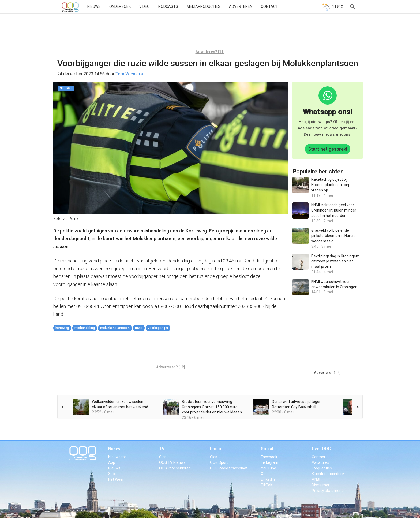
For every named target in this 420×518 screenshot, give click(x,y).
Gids (163, 457)
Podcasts (168, 6)
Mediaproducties (204, 6)
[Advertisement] (210, 34)
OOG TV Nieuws (172, 463)
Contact (269, 6)
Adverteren (241, 6)
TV (162, 449)
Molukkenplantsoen (115, 328)
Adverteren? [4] (327, 373)
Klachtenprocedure (328, 474)
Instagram (270, 463)
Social (267, 449)
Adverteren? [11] (210, 52)
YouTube (269, 468)
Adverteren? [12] (171, 367)
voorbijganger (158, 328)
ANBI (316, 479)
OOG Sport (219, 463)
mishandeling (85, 328)
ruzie (139, 328)
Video (145, 6)
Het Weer (116, 479)
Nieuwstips (117, 457)
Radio (216, 449)
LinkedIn (268, 479)
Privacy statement (327, 491)
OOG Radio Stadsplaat (229, 468)
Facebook (269, 457)
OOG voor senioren (175, 468)
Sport (113, 474)
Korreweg (62, 328)
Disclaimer (321, 485)
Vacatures (320, 463)
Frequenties (322, 468)
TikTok (267, 485)
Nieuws (94, 6)
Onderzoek (120, 6)
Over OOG (321, 449)
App (112, 463)
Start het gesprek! (328, 149)
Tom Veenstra (129, 74)
